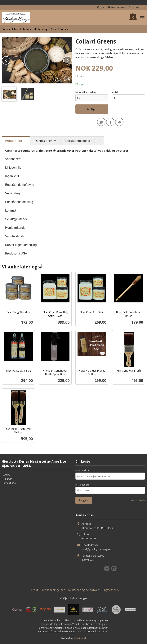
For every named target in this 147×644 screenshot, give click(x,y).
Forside (6, 29)
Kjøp (92, 109)
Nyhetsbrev (112, 590)
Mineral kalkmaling (86, 92)
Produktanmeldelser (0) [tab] (80, 141)
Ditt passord (82, 485)
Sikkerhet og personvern (84, 590)
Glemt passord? (137, 501)
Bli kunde (7, 479)
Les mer (105, 631)
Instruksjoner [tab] (43, 141)
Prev (10, 60)
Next (71, 60)
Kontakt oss (9, 483)
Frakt (35, 590)
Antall (115, 92)
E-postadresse (84, 470)
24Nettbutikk (80, 638)
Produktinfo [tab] (14, 141)
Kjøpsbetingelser (53, 590)
